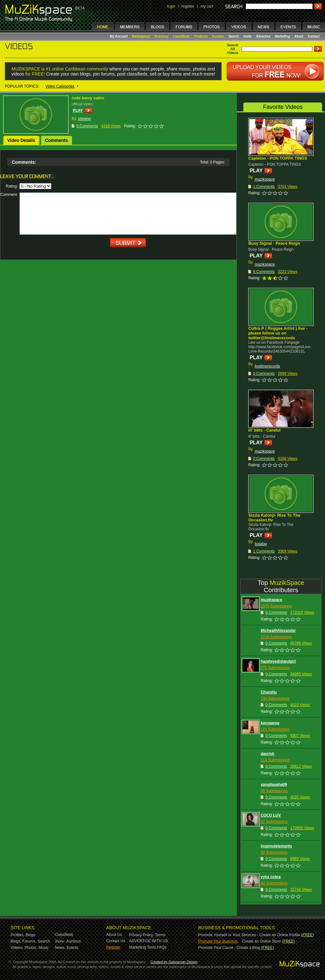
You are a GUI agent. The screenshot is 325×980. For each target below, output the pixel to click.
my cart (207, 6)
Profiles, (18, 935)
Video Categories (60, 86)
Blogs (30, 935)
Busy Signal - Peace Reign (274, 243)
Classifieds (181, 36)
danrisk (267, 754)
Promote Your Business (218, 941)
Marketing (282, 36)
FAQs (162, 947)
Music (44, 948)
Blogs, (16, 941)
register (188, 6)
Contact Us (116, 941)
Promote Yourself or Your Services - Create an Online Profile (249, 935)
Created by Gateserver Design (174, 962)
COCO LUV (271, 815)
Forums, (29, 941)
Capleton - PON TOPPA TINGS (278, 158)
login (171, 6)
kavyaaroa (270, 723)
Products (201, 36)
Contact (314, 36)
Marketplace (141, 36)
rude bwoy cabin (88, 98)
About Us (114, 935)
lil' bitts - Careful (264, 430)
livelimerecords (267, 366)
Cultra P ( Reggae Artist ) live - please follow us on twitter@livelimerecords (278, 333)
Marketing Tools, (143, 947)
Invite (247, 36)
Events (72, 948)
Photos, (31, 948)
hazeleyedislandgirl (278, 661)
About (299, 36)
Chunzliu (269, 692)
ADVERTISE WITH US (149, 941)
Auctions (74, 941)
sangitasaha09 (274, 785)
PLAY (78, 110)
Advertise (263, 36)
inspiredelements (276, 846)
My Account (119, 36)
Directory (161, 36)
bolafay (261, 544)
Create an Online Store (261, 941)
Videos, (17, 948)
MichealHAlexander (278, 631)
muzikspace (265, 179)
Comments (56, 140)
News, (60, 948)
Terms (160, 935)
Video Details (21, 140)
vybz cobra (271, 877)
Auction (218, 36)
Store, (60, 941)
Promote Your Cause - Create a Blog (229, 948)
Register (113, 947)
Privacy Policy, (142, 935)
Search (234, 36)
